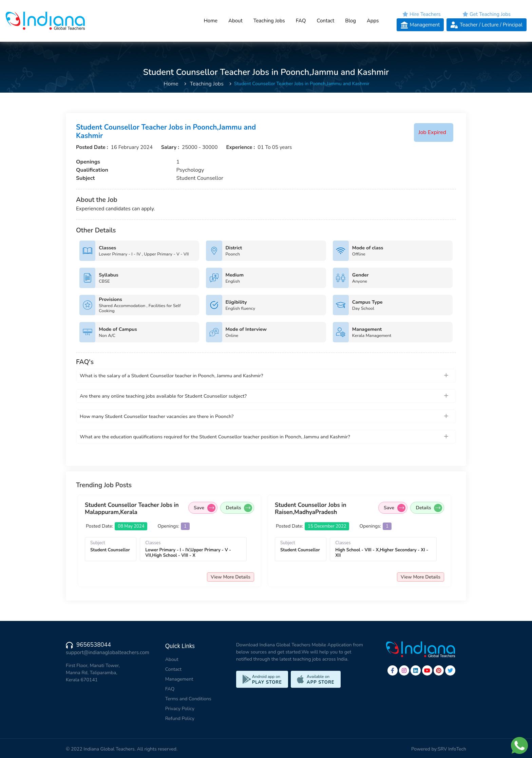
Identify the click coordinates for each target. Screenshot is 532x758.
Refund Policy (180, 718)
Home (211, 21)
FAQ (301, 21)
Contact (325, 21)
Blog (350, 21)
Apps (373, 21)
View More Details (231, 577)
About (235, 21)
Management (179, 679)
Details (239, 508)
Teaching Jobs (269, 21)
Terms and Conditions (188, 699)
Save (205, 508)
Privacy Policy (180, 709)
